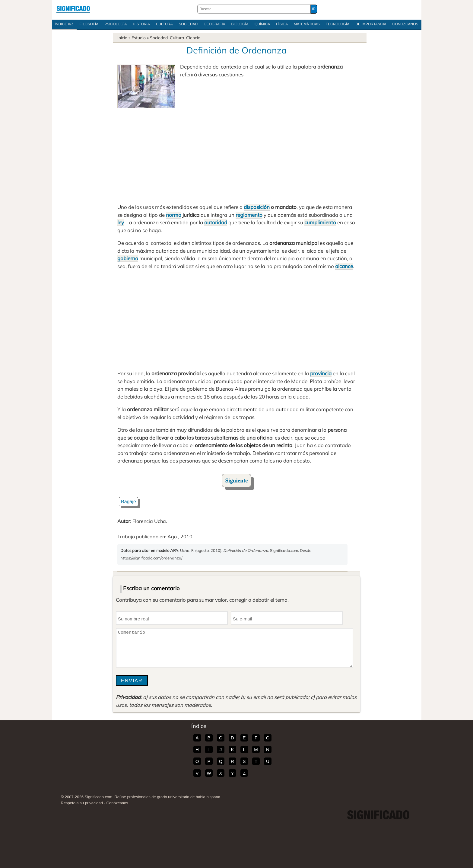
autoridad (216, 222)
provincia (321, 373)
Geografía (214, 24)
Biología (240, 24)
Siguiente (237, 480)
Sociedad (188, 24)
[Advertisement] (237, 153)
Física (282, 24)
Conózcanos (405, 24)
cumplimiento (320, 222)
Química (262, 24)
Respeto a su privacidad (82, 803)
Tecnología (338, 24)
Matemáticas (307, 24)
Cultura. (177, 38)
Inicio (122, 38)
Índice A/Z (64, 24)
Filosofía (89, 24)
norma (174, 215)
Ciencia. (194, 38)
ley (121, 222)
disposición (257, 207)
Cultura (164, 24)
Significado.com (73, 9)
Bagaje (129, 502)
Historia (141, 24)
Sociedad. (159, 38)
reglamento (249, 215)
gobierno (128, 258)
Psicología (116, 24)
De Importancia (371, 24)
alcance (344, 266)
